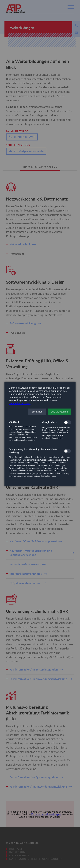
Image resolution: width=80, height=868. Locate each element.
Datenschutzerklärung (20, 403)
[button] (37, 412)
